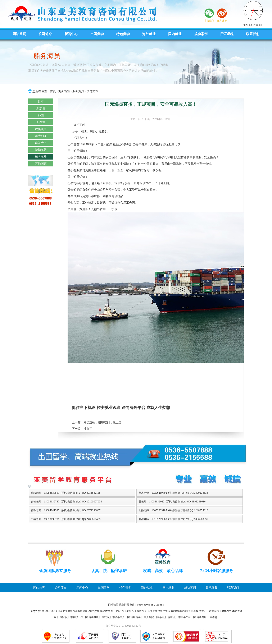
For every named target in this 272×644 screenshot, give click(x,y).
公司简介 (45, 34)
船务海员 (78, 91)
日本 (41, 101)
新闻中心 (71, 34)
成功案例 (201, 34)
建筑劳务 (41, 143)
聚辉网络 (227, 611)
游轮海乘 (41, 150)
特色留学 (123, 34)
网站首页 (19, 34)
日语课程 (227, 34)
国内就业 (175, 34)
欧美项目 (41, 129)
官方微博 (222, 21)
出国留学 (97, 34)
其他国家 (41, 163)
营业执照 (124, 605)
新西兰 (41, 122)
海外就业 (149, 34)
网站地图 (113, 605)
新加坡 (41, 108)
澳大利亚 (41, 136)
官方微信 (209, 21)
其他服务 (212, 587)
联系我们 (253, 34)
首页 (53, 91)
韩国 (41, 115)
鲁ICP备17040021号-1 (124, 611)
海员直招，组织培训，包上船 (103, 422)
